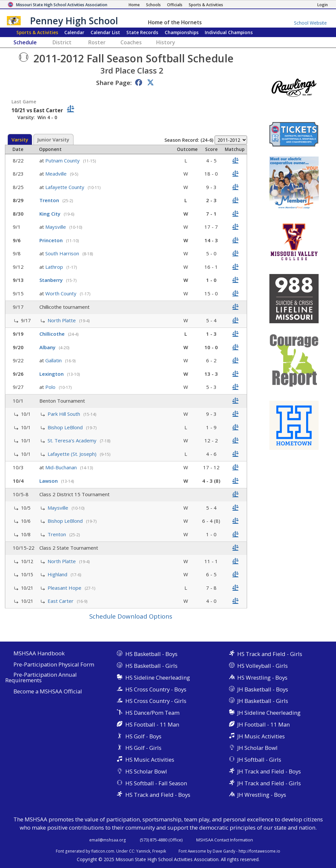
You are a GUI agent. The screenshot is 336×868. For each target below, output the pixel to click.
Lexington (52, 374)
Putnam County (63, 160)
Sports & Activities (37, 32)
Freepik (159, 851)
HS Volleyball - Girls (262, 666)
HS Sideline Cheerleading (158, 677)
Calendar (74, 32)
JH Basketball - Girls (263, 701)
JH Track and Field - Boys (269, 771)
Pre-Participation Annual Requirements (41, 678)
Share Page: (114, 83)
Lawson (49, 481)
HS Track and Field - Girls (270, 654)
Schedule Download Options (131, 616)
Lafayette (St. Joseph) (73, 454)
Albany (48, 347)
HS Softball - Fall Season (156, 783)
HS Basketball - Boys (151, 654)
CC (132, 851)
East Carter (61, 601)
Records (142, 32)
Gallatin (54, 360)
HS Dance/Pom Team (152, 713)
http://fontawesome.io (259, 851)
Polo (51, 387)
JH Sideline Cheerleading (269, 713)
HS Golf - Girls (143, 748)
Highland (58, 574)
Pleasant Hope (65, 588)
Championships (182, 32)
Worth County (62, 293)
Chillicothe (53, 334)
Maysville (56, 227)
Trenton (50, 200)
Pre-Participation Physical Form (54, 665)
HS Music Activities (150, 760)
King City (51, 214)
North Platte (62, 320)
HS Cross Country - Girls (156, 701)
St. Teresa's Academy (73, 440)
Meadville (57, 174)
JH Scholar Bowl (257, 748)
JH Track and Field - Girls (269, 783)
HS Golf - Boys (143, 736)
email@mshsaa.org (108, 840)
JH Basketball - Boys (263, 689)
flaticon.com (103, 851)
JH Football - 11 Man (263, 724)
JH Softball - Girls (259, 760)
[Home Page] (134, 5)
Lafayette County (65, 187)
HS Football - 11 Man (152, 724)
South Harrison (63, 253)
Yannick (143, 851)
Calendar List (105, 32)
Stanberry (52, 280)
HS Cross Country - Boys (156, 689)
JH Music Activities (261, 736)
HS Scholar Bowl (146, 771)
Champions (229, 32)
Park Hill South (64, 414)
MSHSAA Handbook (39, 654)
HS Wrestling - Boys (262, 677)
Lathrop (55, 267)
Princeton (52, 240)
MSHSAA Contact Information (225, 840)
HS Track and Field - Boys (158, 795)
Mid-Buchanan (62, 467)
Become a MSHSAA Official (48, 692)
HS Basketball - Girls (151, 666)
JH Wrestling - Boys (262, 795)
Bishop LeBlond (66, 427)
